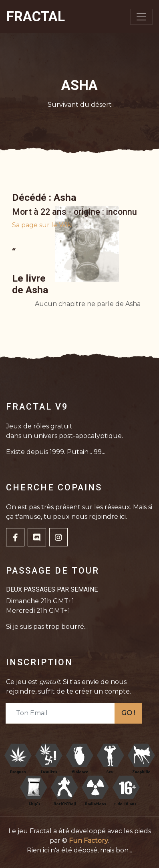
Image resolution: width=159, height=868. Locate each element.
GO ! (128, 713)
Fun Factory (89, 841)
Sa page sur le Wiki (42, 225)
